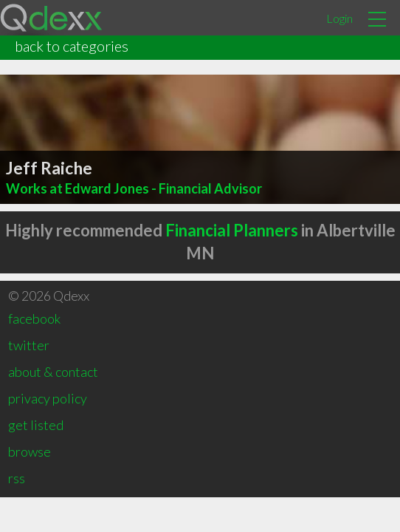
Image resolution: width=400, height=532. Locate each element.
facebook (34, 318)
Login (339, 18)
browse (30, 451)
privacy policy (48, 398)
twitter (29, 345)
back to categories (72, 46)
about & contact (53, 372)
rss (17, 478)
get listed (36, 425)
